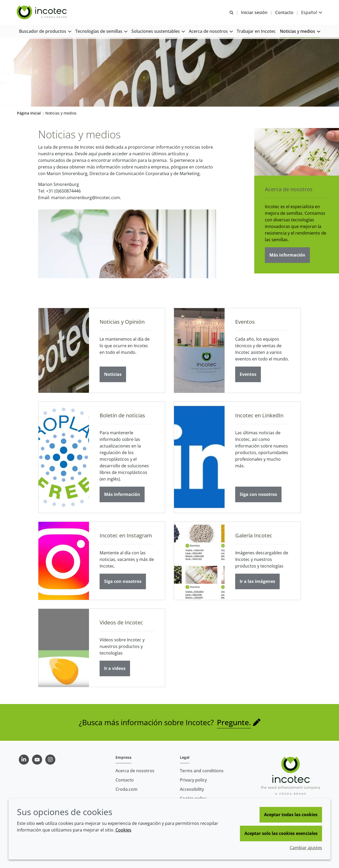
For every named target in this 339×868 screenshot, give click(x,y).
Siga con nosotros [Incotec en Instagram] (123, 582)
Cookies (123, 830)
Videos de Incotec (121, 623)
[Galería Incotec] (199, 562)
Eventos (245, 323)
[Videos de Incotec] (64, 649)
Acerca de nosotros (289, 190)
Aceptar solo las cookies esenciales (281, 833)
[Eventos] (199, 351)
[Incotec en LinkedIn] (199, 458)
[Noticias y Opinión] (64, 351)
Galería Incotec (254, 536)
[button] (45, 32)
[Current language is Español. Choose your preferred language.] (311, 13)
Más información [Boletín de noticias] (122, 495)
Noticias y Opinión (122, 323)
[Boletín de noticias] (64, 458)
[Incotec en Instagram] (64, 562)
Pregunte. (234, 723)
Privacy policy (193, 780)
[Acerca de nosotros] (297, 153)
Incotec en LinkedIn (259, 416)
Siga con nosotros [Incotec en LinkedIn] (258, 495)
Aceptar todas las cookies (291, 815)
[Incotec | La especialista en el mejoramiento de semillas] (43, 13)
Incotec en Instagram (126, 536)
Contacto (125, 780)
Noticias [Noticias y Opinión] (113, 375)
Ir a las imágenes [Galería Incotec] (257, 582)
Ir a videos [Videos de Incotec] (115, 669)
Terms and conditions (202, 771)
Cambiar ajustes (306, 848)
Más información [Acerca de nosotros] (287, 256)
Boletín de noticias (122, 416)
